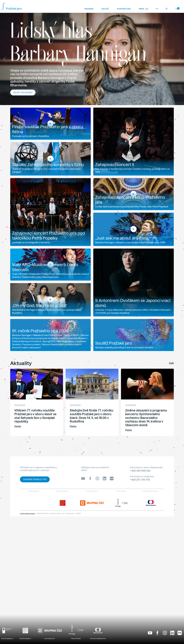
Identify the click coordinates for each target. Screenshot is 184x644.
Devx (64, 514)
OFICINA (78, 514)
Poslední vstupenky (24, 91)
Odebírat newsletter (35, 479)
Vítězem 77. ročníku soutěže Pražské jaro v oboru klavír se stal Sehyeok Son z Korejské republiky (35, 416)
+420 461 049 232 (140, 471)
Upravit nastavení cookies (27, 514)
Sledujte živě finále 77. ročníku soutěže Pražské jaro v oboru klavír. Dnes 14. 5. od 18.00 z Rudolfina (92, 416)
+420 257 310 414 (140, 480)
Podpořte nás (124, 9)
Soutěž (105, 9)
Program (89, 9)
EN (157, 9)
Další (171, 363)
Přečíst (18, 426)
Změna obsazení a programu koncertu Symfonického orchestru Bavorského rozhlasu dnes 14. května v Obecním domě (146, 418)
